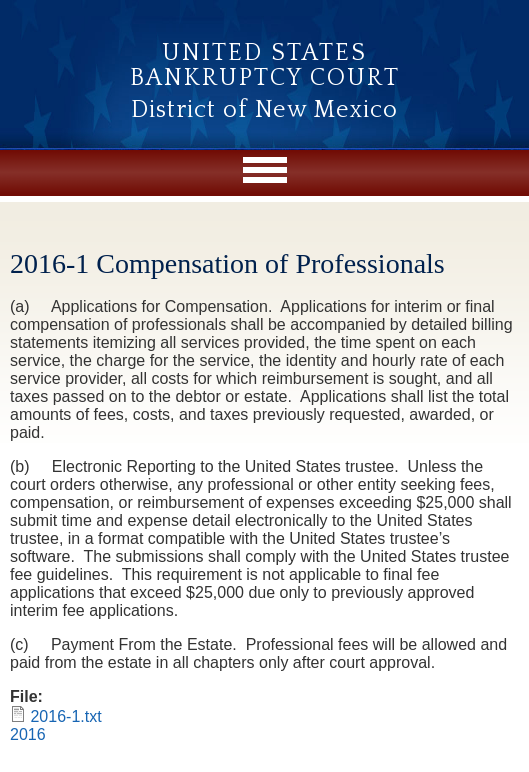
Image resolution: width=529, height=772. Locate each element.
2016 (28, 734)
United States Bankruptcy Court (265, 65)
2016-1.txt (65, 716)
